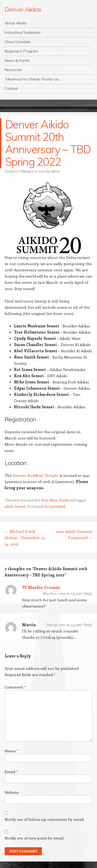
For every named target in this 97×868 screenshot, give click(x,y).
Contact (11, 88)
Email (11, 771)
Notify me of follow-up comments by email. (45, 819)
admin (55, 171)
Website (12, 792)
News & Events (17, 60)
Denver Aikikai (23, 9)
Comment (15, 687)
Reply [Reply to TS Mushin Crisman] (88, 593)
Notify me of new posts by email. (35, 838)
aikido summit (15, 506)
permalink (58, 506)
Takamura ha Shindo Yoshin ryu (32, 79)
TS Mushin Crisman (41, 587)
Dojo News (49, 500)
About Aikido (16, 23)
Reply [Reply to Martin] (88, 625)
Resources (13, 70)
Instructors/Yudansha (23, 32)
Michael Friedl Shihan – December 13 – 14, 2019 (26, 538)
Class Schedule (18, 42)
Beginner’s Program (22, 51)
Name (11, 751)
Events (64, 500)
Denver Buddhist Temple (36, 475)
